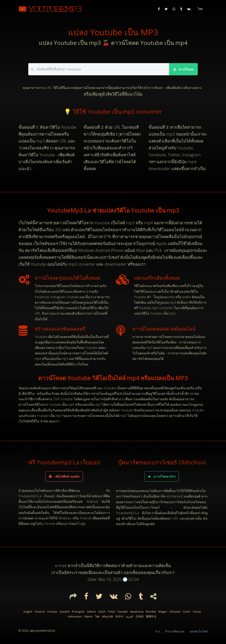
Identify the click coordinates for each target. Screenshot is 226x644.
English (28, 612)
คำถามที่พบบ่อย (175, 631)
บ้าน (158, 631)
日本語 (140, 616)
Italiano (92, 612)
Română (151, 612)
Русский (123, 612)
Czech (186, 612)
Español (65, 612)
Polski (112, 612)
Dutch (102, 612)
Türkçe (197, 612)
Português (78, 612)
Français (52, 612)
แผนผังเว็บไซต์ (198, 631)
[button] (200, 9)
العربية (129, 616)
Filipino (88, 616)
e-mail (61, 566)
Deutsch (40, 612)
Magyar (163, 612)
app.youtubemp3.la (42, 631)
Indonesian (75, 616)
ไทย (97, 616)
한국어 (119, 616)
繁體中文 (151, 616)
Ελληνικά (175, 612)
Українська (137, 612)
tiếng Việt (108, 616)
